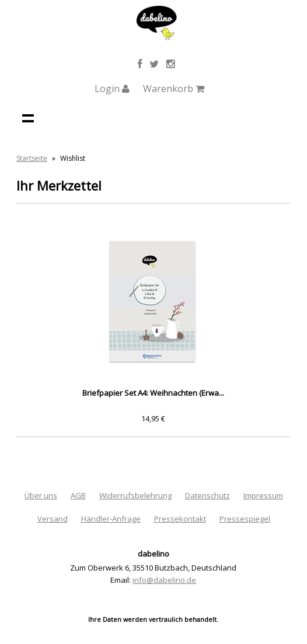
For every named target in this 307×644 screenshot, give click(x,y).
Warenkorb (174, 89)
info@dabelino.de (164, 580)
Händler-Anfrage (111, 519)
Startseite (32, 158)
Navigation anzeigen (28, 118)
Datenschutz (207, 495)
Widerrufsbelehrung (135, 495)
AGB (78, 495)
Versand (53, 519)
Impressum (263, 495)
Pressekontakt (180, 519)
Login (112, 89)
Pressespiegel (245, 519)
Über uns (41, 495)
